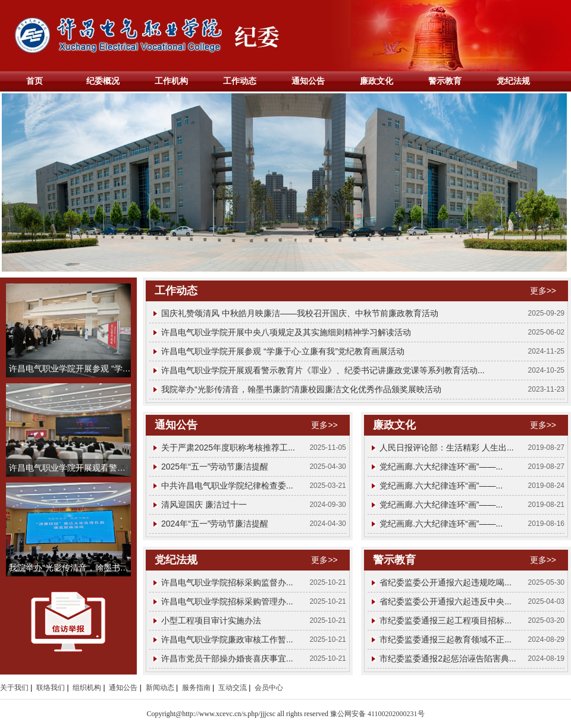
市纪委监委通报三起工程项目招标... (445, 620)
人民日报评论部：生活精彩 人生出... (447, 447)
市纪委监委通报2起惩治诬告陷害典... (448, 658)
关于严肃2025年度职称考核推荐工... (228, 447)
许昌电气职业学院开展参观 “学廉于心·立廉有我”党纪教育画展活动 (283, 351)
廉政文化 (377, 81)
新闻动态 (160, 688)
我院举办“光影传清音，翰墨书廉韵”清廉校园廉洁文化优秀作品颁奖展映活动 (301, 389)
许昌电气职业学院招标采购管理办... (227, 601)
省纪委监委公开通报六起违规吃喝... (445, 582)
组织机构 (87, 688)
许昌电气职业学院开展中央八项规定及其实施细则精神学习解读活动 (286, 332)
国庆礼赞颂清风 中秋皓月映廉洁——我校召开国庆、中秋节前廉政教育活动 (300, 313)
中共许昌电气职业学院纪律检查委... (227, 486)
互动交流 (233, 688)
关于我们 (14, 688)
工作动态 (240, 81)
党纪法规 (513, 81)
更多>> (543, 291)
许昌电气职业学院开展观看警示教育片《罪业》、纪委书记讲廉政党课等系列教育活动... (323, 370)
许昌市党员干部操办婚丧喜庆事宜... (227, 658)
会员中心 (269, 688)
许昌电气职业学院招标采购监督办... (227, 582)
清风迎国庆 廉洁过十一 (204, 505)
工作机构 (171, 81)
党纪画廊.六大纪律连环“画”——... (441, 467)
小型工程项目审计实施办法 (211, 620)
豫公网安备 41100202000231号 (377, 714)
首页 (34, 81)
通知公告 (308, 81)
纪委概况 (103, 81)
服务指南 (196, 688)
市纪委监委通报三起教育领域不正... (445, 639)
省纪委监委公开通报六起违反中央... (445, 601)
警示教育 (445, 81)
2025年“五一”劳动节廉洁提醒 (215, 467)
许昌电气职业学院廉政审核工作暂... (227, 639)
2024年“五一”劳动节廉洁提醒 (215, 524)
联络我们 (51, 688)
